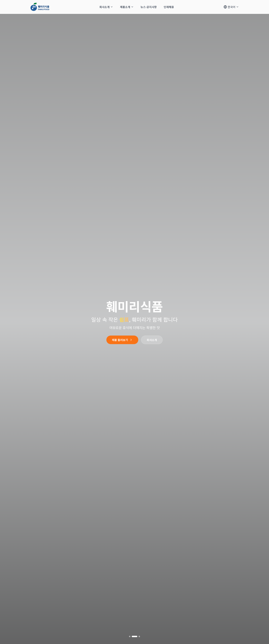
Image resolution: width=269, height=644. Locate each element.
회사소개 (152, 340)
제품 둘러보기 (122, 340)
